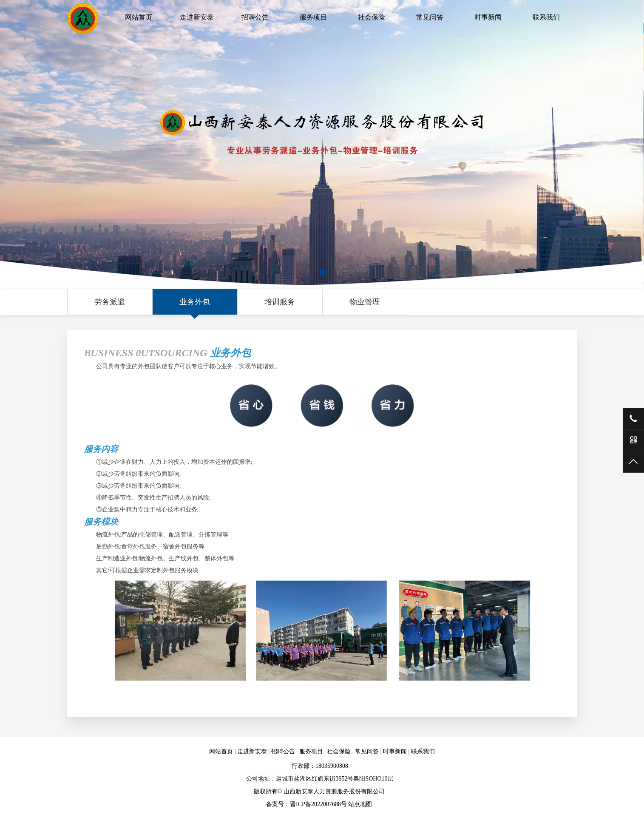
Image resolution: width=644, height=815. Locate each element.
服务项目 (313, 17)
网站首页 (139, 17)
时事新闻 (488, 17)
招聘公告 (255, 17)
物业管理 (365, 302)
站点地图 (360, 804)
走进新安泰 (197, 17)
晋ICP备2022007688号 (318, 804)
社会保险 (372, 17)
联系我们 (546, 17)
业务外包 (195, 302)
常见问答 (430, 17)
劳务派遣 (110, 302)
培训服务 (280, 302)
